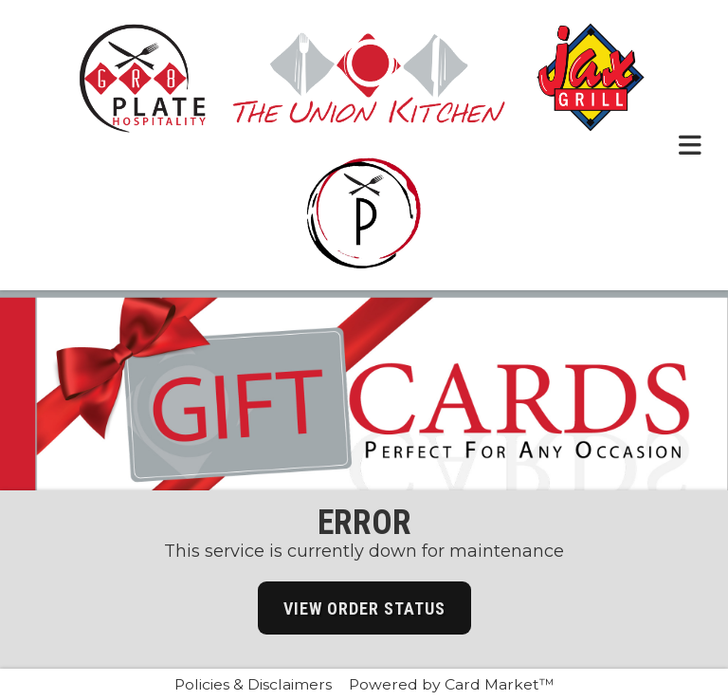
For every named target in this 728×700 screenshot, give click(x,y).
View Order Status (364, 608)
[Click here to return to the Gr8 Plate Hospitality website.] (142, 77)
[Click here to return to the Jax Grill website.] (591, 77)
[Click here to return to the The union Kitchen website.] (369, 77)
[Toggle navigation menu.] (690, 145)
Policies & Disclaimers (253, 684)
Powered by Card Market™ (452, 684)
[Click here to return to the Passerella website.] (364, 213)
